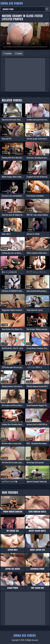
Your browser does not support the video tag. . (25, 36)
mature (20, 53)
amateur (9, 53)
